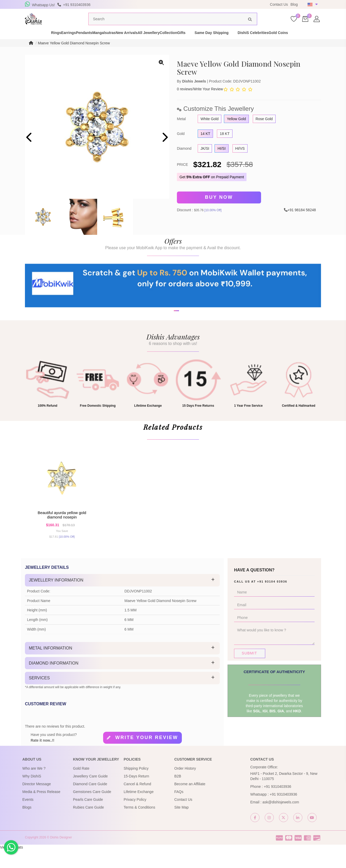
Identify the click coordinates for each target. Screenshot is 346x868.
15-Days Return (136, 795)
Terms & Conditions (139, 826)
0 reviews (185, 99)
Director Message (37, 802)
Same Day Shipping (247, 43)
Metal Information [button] (51, 667)
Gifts (217, 43)
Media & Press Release (41, 810)
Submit (249, 672)
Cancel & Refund (137, 802)
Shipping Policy (136, 787)
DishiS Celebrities (288, 43)
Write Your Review (208, 99)
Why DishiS (32, 795)
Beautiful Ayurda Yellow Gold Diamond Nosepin (62, 530)
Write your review (147, 756)
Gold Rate (81, 787)
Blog (294, 4)
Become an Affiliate (190, 802)
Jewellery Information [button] (56, 599)
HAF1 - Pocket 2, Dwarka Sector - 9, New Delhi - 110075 (284, 795)
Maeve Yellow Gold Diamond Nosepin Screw (74, 53)
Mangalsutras (103, 43)
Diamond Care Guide (90, 802)
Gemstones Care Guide (92, 810)
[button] (170, 343)
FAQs (179, 810)
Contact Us (279, 4)
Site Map (181, 826)
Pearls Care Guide (88, 818)
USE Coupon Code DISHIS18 (208, 4)
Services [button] (39, 696)
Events (28, 818)
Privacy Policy (135, 818)
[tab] (122, 599)
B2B (178, 795)
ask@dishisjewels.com (281, 821)
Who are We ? (34, 787)
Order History (185, 787)
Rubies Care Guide (88, 826)
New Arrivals (135, 43)
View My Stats (11, 865)
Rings (28, 43)
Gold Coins (323, 43)
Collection (195, 43)
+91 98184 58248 (302, 219)
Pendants (74, 43)
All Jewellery (166, 43)
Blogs (27, 826)
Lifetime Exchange (139, 810)
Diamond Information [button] (54, 682)
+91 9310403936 (278, 805)
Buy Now (219, 207)
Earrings (49, 43)
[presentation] (29, 148)
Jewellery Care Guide (90, 795)
